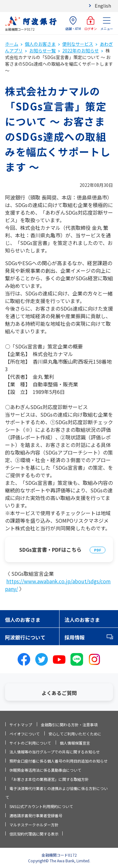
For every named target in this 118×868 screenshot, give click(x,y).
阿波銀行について (25, 637)
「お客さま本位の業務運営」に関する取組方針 (49, 779)
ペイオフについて (25, 734)
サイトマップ (21, 725)
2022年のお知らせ (81, 51)
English (103, 6)
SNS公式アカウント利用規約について (41, 806)
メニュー (107, 24)
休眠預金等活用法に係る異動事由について (45, 770)
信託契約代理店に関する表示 (34, 834)
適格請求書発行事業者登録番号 (36, 815)
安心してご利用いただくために (75, 734)
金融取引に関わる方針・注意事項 (69, 725)
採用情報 (75, 637)
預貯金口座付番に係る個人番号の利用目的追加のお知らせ (59, 761)
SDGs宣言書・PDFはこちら (50, 550)
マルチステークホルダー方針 (34, 825)
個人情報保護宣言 (75, 743)
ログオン (91, 24)
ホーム (12, 44)
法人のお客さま (82, 620)
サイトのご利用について (30, 743)
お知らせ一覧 (42, 51)
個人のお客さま (40, 44)
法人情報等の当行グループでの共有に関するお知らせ (55, 752)
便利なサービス (78, 44)
